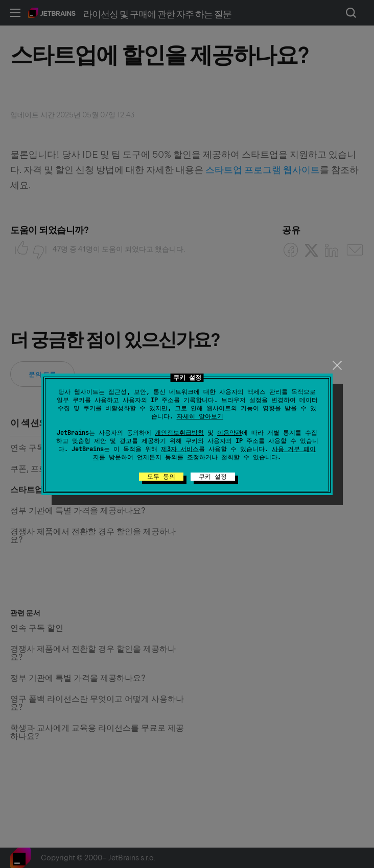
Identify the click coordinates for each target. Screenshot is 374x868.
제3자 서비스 (180, 449)
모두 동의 (161, 477)
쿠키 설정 (213, 477)
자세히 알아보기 (200, 416)
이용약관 (229, 433)
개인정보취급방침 (179, 433)
